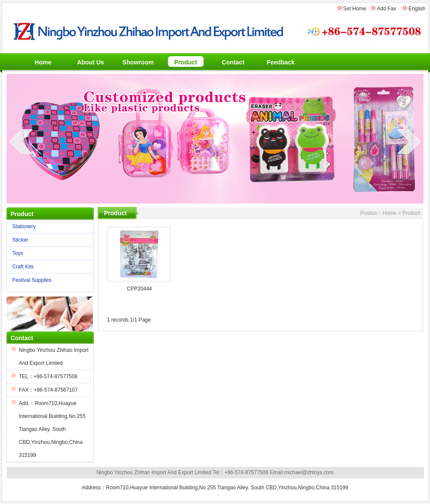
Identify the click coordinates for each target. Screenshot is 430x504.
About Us (90, 62)
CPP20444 (139, 289)
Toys (48, 254)
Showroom (138, 62)
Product (186, 62)
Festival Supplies (48, 280)
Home (43, 62)
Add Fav (387, 9)
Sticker (48, 240)
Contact (233, 62)
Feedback (281, 62)
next (409, 141)
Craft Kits (48, 267)
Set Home (355, 9)
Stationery (48, 227)
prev (21, 141)
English (417, 9)
